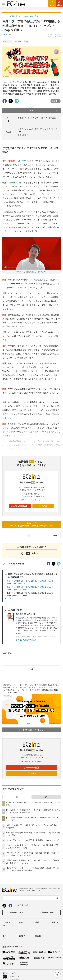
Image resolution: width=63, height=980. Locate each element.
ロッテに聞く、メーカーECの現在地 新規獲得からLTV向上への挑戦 (33, 840)
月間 (46, 797)
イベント (6, 937)
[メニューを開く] (4, 4)
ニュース (6, 924)
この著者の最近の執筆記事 (26, 640)
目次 (44, 110)
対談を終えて (23, 135)
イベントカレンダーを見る (31, 730)
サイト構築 (18, 42)
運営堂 (18, 618)
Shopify (26, 42)
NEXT (56, 536)
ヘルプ (12, 973)
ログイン (43, 506)
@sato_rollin (42, 272)
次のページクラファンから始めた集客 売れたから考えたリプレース (31, 524)
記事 (22, 923)
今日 (17, 797)
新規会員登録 (19, 506)
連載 (38, 923)
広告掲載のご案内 (47, 912)
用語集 (39, 936)
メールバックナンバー (31, 500)
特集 (55, 923)
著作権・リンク (15, 976)
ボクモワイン (24, 161)
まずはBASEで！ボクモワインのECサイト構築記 (37, 118)
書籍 (22, 936)
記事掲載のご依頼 (16, 912)
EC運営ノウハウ (8, 42)
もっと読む (9, 598)
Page (8, 132)
